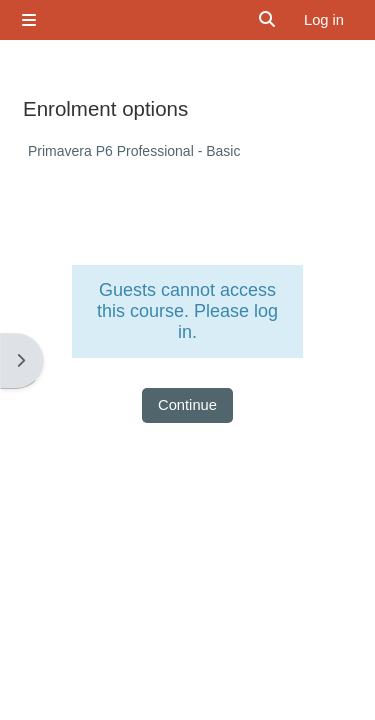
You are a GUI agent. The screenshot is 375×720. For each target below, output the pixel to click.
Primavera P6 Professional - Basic (134, 151)
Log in (324, 20)
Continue (187, 405)
